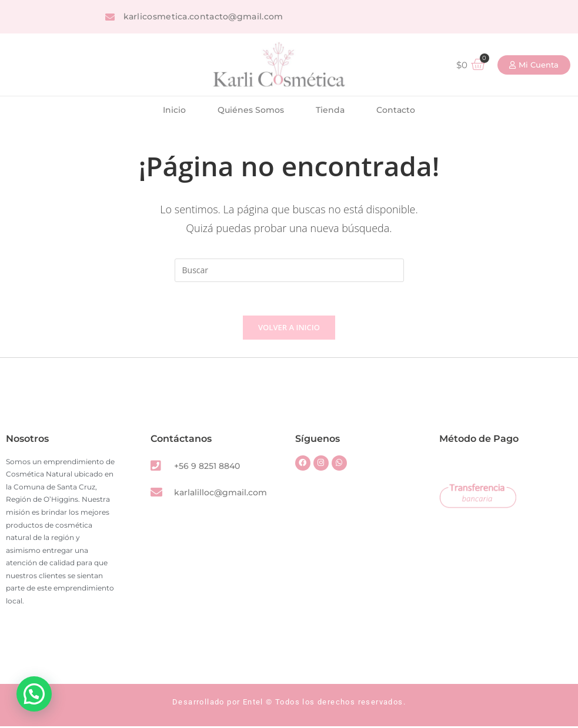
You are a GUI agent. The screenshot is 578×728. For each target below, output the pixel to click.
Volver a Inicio (289, 329)
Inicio (174, 110)
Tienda (330, 110)
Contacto (396, 110)
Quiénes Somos (251, 110)
